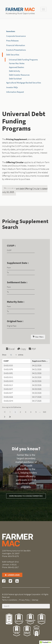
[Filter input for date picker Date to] (21, 273)
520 (45, 412)
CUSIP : (11, 246)
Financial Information (16, 45)
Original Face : (15, 321)
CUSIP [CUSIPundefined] (6, 361)
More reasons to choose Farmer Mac (26, 496)
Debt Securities (13, 55)
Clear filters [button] (39, 337)
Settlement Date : (17, 282)
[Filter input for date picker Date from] (21, 268)
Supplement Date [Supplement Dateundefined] (39, 361)
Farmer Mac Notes (17, 63)
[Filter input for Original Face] (21, 326)
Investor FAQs (12, 87)
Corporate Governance (16, 36)
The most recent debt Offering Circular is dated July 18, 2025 (25, 190)
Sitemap (35, 600)
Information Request (15, 92)
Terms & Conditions (10, 600)
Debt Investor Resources (19, 75)
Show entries (13, 355)
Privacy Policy (24, 600)
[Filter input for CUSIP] (21, 250)
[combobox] (12, 355)
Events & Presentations (16, 50)
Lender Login (12, 575)
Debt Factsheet (15, 79)
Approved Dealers (17, 67)
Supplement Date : (18, 263)
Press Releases (12, 41)
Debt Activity (14, 71)
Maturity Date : (16, 302)
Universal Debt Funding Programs (23, 60)
